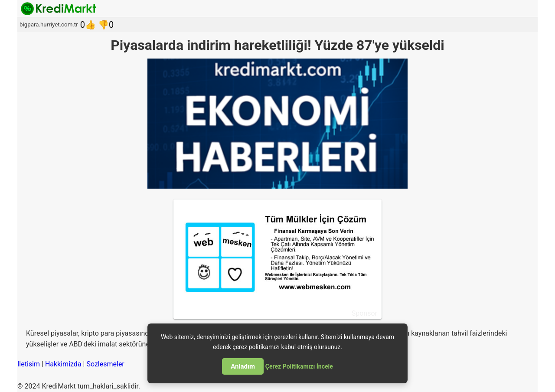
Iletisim (29, 364)
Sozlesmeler (105, 364)
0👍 (88, 25)
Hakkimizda (63, 364)
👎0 (106, 25)
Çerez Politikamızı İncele (299, 366)
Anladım (243, 366)
